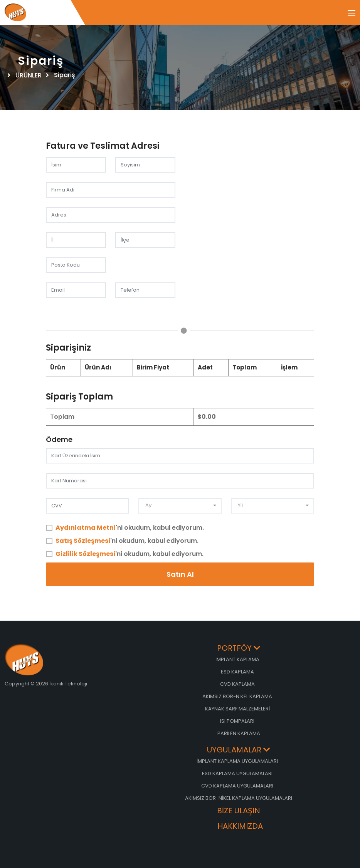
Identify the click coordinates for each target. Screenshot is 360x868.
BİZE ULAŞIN (239, 811)
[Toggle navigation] (352, 13)
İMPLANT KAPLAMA (237, 659)
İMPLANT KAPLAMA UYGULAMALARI (237, 761)
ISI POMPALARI (237, 721)
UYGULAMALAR (239, 750)
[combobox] (180, 506)
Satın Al (180, 574)
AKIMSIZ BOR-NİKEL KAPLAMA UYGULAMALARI (239, 798)
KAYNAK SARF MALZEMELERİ (237, 709)
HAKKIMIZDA (240, 827)
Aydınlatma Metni (86, 528)
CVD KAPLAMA (237, 684)
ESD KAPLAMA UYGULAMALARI (237, 773)
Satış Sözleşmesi (83, 541)
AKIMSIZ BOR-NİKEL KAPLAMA (237, 696)
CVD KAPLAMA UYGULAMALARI (237, 786)
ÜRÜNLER (29, 75)
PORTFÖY (239, 649)
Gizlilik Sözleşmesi (85, 554)
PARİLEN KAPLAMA (239, 733)
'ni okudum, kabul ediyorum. (130, 528)
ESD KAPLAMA (237, 672)
